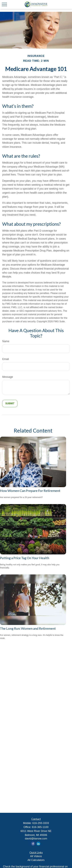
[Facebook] (33, 844)
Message (8, 377)
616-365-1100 (40, 827)
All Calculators (36, 860)
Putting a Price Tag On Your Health (25, 558)
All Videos (36, 856)
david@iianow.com (36, 839)
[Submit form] (10, 404)
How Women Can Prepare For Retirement (30, 491)
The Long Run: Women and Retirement (28, 628)
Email (6, 359)
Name (6, 341)
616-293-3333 (41, 823)
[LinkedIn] (38, 844)
